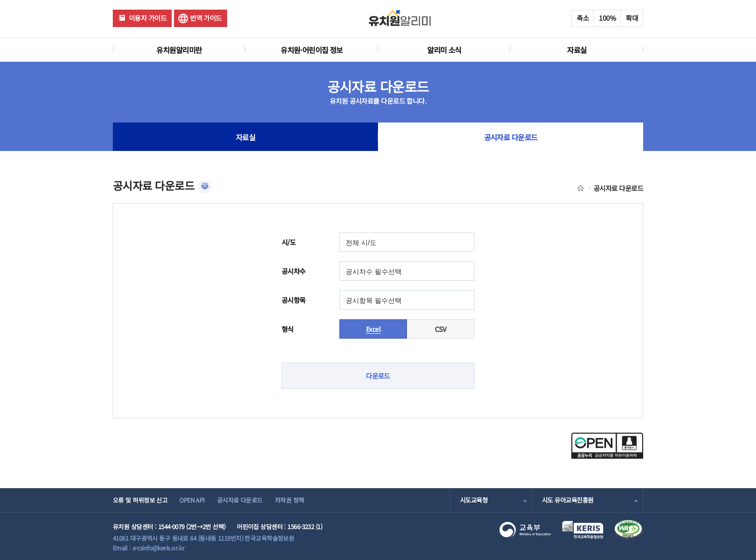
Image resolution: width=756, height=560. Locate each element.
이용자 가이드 (148, 18)
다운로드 (378, 376)
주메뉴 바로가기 (0, 0)
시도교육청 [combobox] (474, 500)
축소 (583, 18)
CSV (440, 329)
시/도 (289, 242)
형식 (288, 329)
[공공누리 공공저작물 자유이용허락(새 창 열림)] (607, 456)
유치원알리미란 (179, 50)
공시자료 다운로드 (511, 137)
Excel (373, 329)
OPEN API (192, 500)
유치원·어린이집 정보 (312, 50)
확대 (632, 18)
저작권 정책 (290, 500)
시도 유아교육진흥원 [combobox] (567, 500)
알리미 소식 (444, 50)
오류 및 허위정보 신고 (140, 500)
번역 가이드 (206, 18)
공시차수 (294, 271)
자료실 (577, 50)
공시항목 (294, 300)
